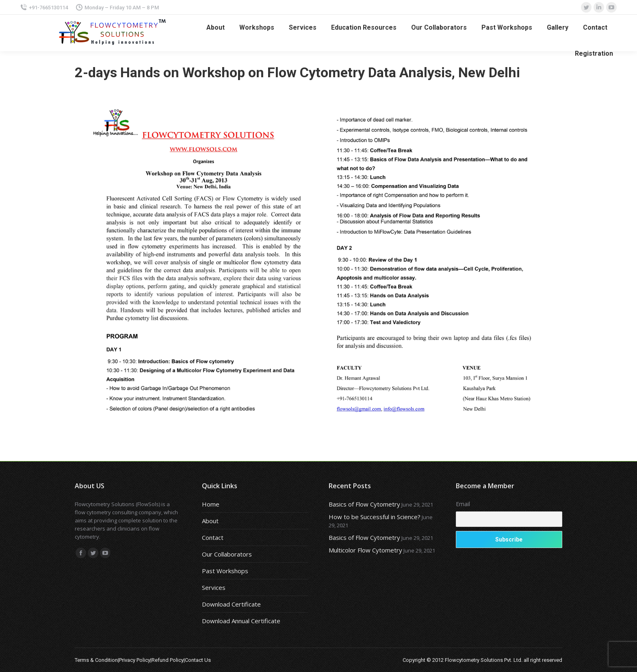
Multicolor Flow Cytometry (365, 550)
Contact (213, 537)
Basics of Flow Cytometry (364, 504)
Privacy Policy (135, 660)
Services (214, 587)
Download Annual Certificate (241, 621)
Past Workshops (225, 571)
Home (211, 504)
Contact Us (198, 660)
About (210, 521)
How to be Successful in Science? (375, 517)
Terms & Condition (96, 660)
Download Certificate (231, 604)
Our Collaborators (227, 554)
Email (463, 504)
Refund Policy (168, 660)
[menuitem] (216, 28)
